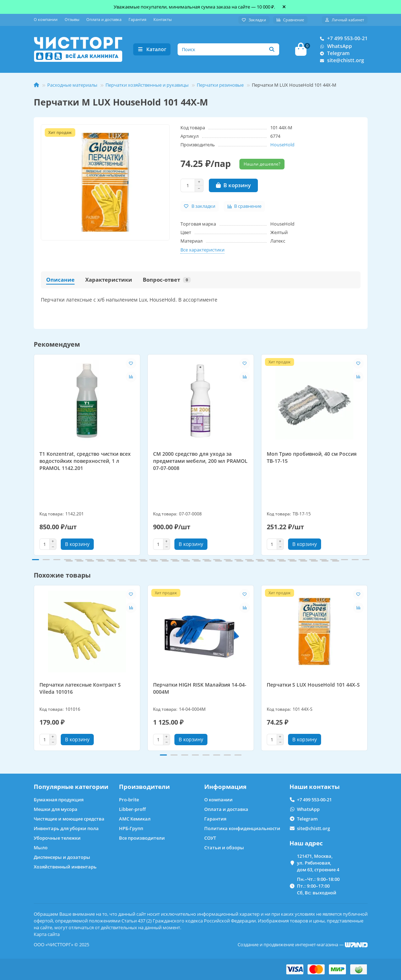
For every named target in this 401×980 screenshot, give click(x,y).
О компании (46, 19)
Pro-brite (129, 800)
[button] (36, 560)
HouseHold (282, 145)
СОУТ (210, 838)
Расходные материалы (72, 85)
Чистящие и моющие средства (69, 819)
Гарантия (137, 19)
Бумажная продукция (59, 800)
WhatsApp (335, 46)
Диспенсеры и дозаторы (62, 857)
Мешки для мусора (56, 810)
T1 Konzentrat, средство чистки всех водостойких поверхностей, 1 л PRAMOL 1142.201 (85, 461)
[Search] (228, 49)
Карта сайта (47, 934)
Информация (225, 787)
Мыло (41, 848)
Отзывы (72, 19)
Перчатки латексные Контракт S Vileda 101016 (80, 689)
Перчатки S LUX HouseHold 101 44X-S (313, 685)
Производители (144, 787)
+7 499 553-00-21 (342, 38)
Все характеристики (202, 250)
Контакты (162, 19)
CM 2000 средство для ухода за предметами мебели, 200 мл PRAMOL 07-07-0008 (200, 461)
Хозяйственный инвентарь (65, 867)
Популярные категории (71, 787)
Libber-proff (132, 810)
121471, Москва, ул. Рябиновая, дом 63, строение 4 (318, 863)
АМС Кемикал (135, 819)
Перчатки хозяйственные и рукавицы (147, 85)
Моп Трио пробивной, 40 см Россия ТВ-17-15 (312, 457)
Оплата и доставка (104, 19)
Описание (60, 280)
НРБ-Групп (131, 829)
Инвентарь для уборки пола (66, 829)
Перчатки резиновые (220, 85)
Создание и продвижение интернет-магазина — (303, 944)
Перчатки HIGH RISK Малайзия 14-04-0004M (200, 689)
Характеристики (109, 280)
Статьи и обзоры (224, 848)
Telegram (333, 53)
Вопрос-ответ (167, 280)
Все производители (142, 838)
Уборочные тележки (57, 838)
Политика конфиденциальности (242, 829)
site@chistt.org (341, 60)
